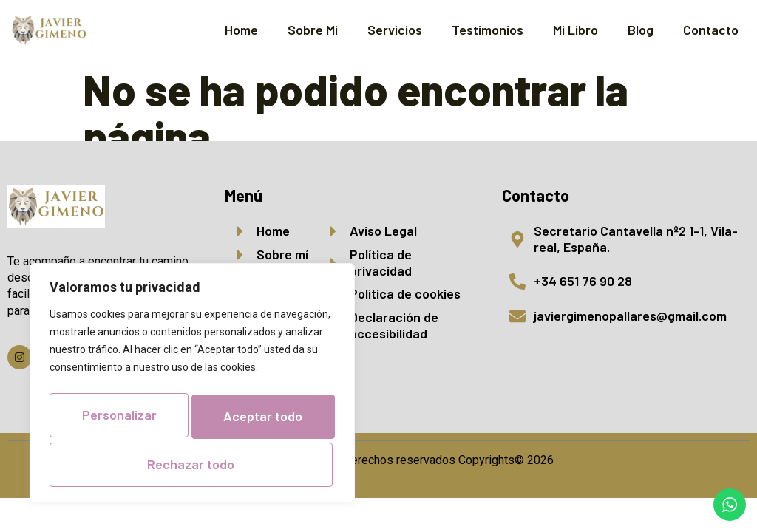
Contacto (711, 30)
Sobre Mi (313, 30)
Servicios (395, 30)
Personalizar (190, 376)
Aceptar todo (193, 464)
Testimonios (488, 30)
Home (241, 30)
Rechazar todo (189, 420)
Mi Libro (576, 30)
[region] (192, 366)
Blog (641, 30)
